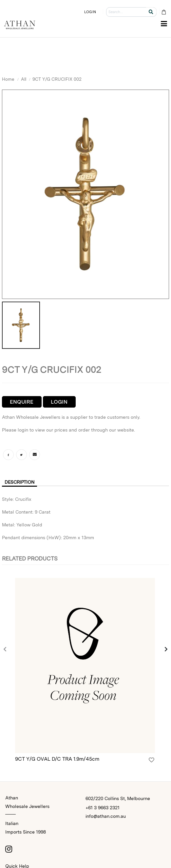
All (24, 79)
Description (19, 482)
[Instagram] (9, 849)
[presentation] (5, 650)
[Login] (152, 760)
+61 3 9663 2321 (103, 808)
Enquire (22, 402)
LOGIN (90, 12)
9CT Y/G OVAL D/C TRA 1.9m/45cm (57, 759)
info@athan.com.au (106, 816)
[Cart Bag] (164, 12)
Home (8, 79)
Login (59, 402)
